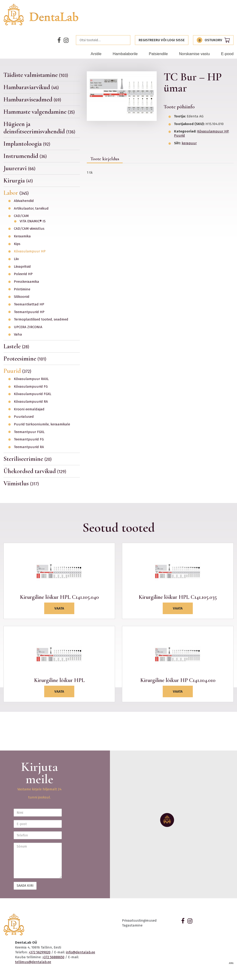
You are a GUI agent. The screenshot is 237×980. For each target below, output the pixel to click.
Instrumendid (25, 156)
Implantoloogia (27, 144)
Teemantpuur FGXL (29, 432)
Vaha (18, 335)
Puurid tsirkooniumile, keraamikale (42, 424)
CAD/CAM (21, 216)
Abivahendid (24, 201)
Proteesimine (25, 359)
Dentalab (41, 15)
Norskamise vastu (194, 54)
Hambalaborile (125, 54)
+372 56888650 (53, 957)
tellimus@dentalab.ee (33, 962)
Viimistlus (21, 483)
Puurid (17, 371)
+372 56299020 (40, 952)
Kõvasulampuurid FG (31, 387)
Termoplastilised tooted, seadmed (41, 319)
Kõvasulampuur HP (30, 251)
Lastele (16, 346)
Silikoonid (22, 297)
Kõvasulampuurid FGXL (33, 394)
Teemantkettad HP (29, 304)
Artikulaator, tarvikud (31, 209)
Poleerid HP (23, 274)
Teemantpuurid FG (29, 439)
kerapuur (189, 143)
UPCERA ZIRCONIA (28, 327)
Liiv (16, 259)
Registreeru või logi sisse (162, 40)
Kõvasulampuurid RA (31, 402)
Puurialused (24, 417)
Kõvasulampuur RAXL (31, 379)
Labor (16, 193)
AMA (231, 963)
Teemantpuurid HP (29, 312)
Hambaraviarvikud (31, 87)
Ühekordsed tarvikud (35, 471)
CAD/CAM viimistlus (29, 229)
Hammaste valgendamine (39, 112)
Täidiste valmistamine (36, 75)
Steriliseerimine (28, 459)
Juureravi (19, 168)
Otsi (125, 40)
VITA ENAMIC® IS (33, 221)
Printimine (22, 289)
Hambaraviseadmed (32, 99)
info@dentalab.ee (81, 952)
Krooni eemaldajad (29, 409)
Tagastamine (132, 925)
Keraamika (22, 236)
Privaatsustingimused (139, 920)
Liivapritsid (22, 267)
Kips (17, 244)
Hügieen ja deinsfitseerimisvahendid (39, 128)
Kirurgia (18, 181)
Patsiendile (158, 54)
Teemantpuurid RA (29, 447)
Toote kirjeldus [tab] (105, 159)
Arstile (96, 54)
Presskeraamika (27, 282)
